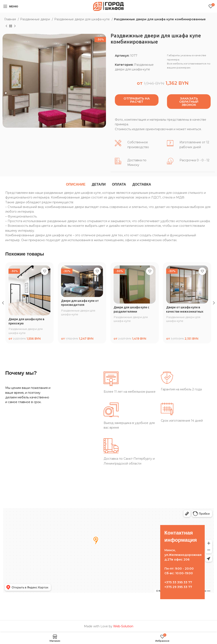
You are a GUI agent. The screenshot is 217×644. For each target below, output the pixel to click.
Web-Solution (123, 626)
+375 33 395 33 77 (178, 582)
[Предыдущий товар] (6, 26)
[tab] (76, 185)
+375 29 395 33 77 (178, 587)
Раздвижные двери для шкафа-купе (82, 19)
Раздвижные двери (35, 19)
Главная (10, 19)
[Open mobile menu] (11, 6)
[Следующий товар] (15, 26)
